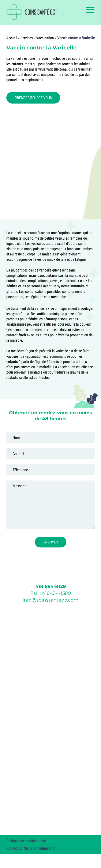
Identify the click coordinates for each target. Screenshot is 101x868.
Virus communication (40, 848)
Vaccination (45, 38)
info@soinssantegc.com (50, 600)
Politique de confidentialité (26, 841)
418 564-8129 (51, 586)
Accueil (12, 38)
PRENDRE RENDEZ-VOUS (33, 98)
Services (27, 38)
